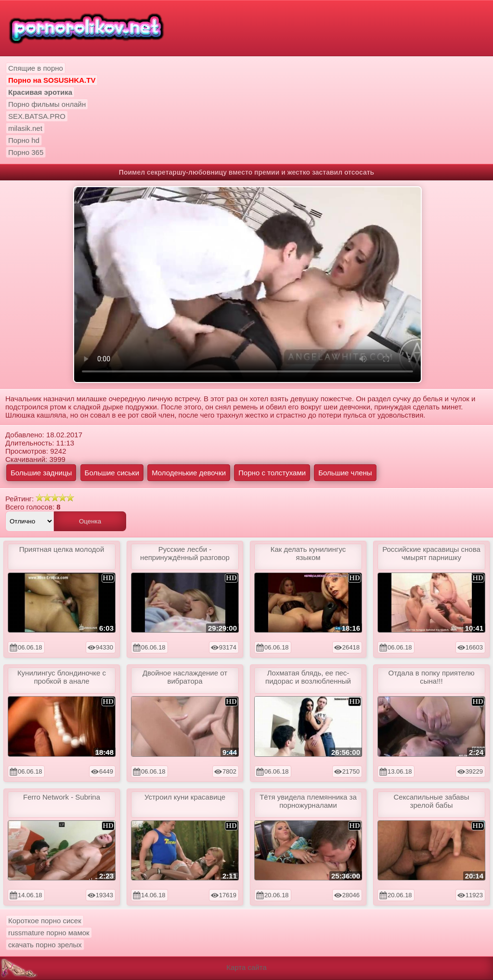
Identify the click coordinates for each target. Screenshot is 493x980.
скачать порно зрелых (45, 945)
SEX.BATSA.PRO (37, 116)
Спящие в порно (36, 68)
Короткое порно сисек (45, 921)
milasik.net (25, 128)
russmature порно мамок (49, 933)
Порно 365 (26, 152)
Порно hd (24, 140)
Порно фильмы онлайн (47, 104)
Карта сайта (246, 967)
